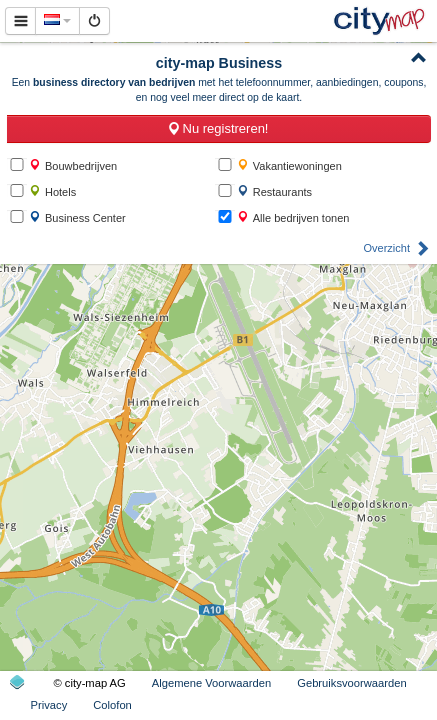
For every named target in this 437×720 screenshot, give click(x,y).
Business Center (77, 217)
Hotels (52, 191)
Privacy (49, 705)
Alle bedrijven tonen (293, 217)
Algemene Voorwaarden (211, 683)
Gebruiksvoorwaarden (351, 683)
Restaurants (274, 191)
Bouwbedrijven (73, 165)
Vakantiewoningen (289, 165)
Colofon (112, 705)
